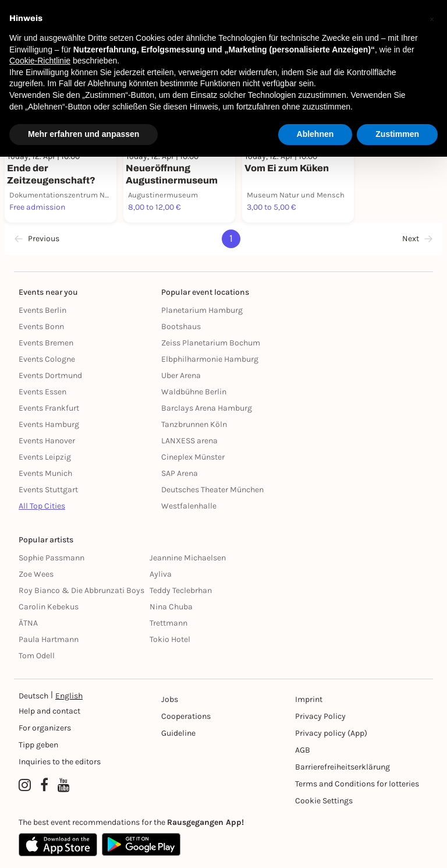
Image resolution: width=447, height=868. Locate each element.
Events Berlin (42, 310)
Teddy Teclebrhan (181, 590)
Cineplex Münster (193, 457)
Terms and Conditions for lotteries (357, 784)
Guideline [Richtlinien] (178, 733)
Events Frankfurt (49, 408)
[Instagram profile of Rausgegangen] (25, 785)
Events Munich (45, 473)
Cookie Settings (324, 801)
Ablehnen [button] (315, 134)
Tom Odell (37, 656)
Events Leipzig (45, 457)
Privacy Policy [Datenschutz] (320, 716)
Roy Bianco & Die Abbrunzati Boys (81, 590)
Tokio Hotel (170, 639)
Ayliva (161, 574)
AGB (303, 750)
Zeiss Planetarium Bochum (211, 343)
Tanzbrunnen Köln (194, 424)
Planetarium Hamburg (202, 310)
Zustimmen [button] (397, 134)
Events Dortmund (50, 375)
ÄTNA (28, 623)
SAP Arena (180, 473)
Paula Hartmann (49, 639)
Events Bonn (41, 327)
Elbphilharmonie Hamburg (210, 359)
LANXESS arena (189, 441)
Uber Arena (181, 375)
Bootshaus (181, 327)
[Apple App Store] (58, 845)
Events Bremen (46, 343)
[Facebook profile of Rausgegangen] (44, 785)
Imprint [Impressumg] (309, 699)
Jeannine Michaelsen (188, 558)
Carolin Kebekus (49, 607)
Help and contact (49, 711)
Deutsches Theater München (212, 490)
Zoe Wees (36, 574)
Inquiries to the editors (60, 762)
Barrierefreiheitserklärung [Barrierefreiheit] (343, 767)
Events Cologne (47, 359)
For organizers (45, 728)
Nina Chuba (171, 607)
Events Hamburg (49, 424)
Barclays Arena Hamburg (207, 408)
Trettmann (168, 623)
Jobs (170, 699)
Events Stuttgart (48, 490)
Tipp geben (38, 745)
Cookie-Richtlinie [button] (40, 61)
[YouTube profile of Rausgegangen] (64, 785)
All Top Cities (42, 506)
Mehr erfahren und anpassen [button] (84, 134)
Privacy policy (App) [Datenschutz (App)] (331, 733)
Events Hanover (47, 441)
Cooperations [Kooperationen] (186, 716)
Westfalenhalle (189, 506)
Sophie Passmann (52, 558)
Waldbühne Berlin (194, 392)
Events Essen (42, 392)
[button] (432, 19)
